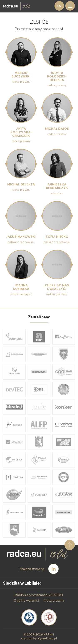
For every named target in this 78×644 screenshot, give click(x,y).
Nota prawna (54, 600)
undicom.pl (48, 638)
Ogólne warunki (26, 600)
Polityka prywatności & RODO (39, 595)
